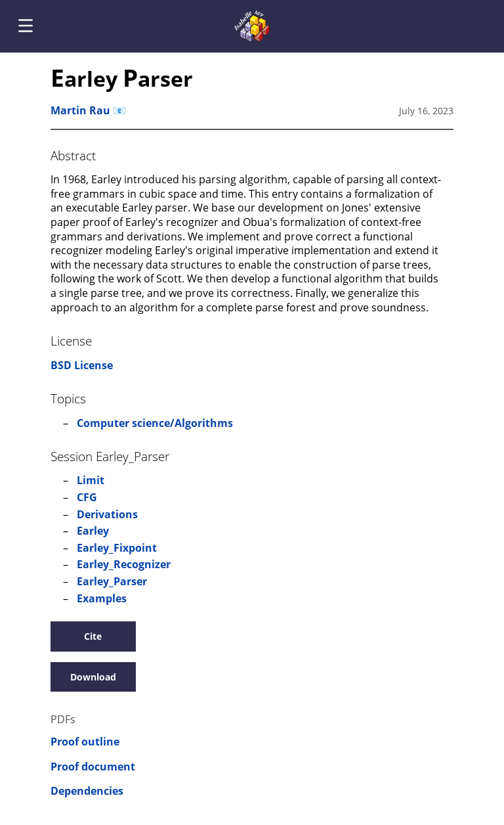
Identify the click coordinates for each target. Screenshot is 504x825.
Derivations (107, 514)
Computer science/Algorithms (155, 423)
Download (93, 677)
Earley (93, 531)
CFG (87, 497)
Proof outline (85, 742)
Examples (102, 598)
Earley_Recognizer (124, 564)
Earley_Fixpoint (117, 548)
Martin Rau (80, 110)
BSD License (82, 365)
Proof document (93, 767)
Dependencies (87, 791)
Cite (93, 636)
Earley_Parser (112, 581)
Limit (91, 480)
